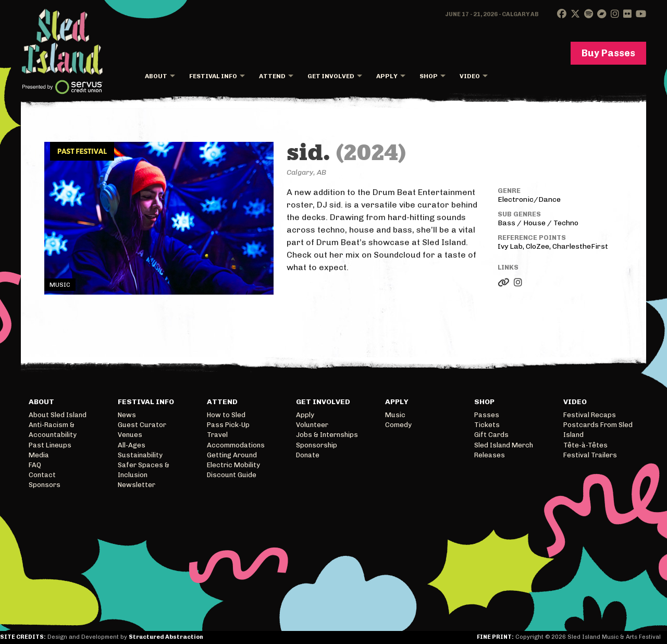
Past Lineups (50, 445)
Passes (487, 415)
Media (39, 455)
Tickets (487, 425)
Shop (429, 76)
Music (395, 415)
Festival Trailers (590, 455)
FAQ (35, 465)
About (156, 76)
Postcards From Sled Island (598, 430)
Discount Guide (232, 475)
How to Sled (226, 415)
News (127, 415)
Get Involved (331, 76)
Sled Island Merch (504, 445)
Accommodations (236, 445)
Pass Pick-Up (228, 425)
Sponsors (45, 485)
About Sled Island (58, 415)
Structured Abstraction (166, 637)
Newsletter (137, 485)
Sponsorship (317, 445)
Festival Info (213, 76)
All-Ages (132, 445)
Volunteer (312, 425)
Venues (130, 435)
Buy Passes (608, 53)
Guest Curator (142, 425)
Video (470, 76)
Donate (308, 455)
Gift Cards (491, 435)
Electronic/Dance (529, 199)
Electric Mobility (233, 465)
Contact (42, 475)
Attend (272, 76)
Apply (387, 76)
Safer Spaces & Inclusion (144, 470)
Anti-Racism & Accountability (53, 430)
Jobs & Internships (327, 435)
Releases (490, 455)
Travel (217, 435)
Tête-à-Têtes (585, 445)
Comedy (398, 425)
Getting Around (232, 455)
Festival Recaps (590, 415)
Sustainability (140, 455)
